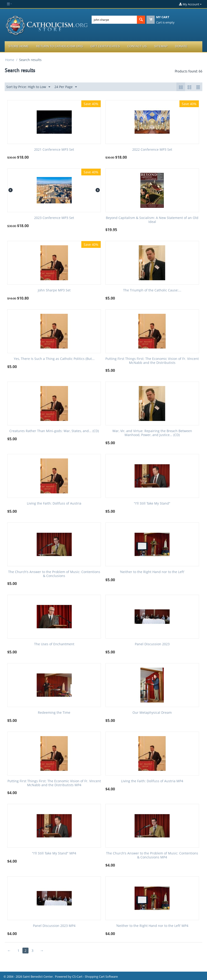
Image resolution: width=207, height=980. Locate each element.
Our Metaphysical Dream (152, 713)
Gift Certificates (105, 46)
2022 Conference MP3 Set (152, 150)
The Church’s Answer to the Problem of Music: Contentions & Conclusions (54, 574)
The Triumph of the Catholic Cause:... (152, 290)
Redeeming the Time (54, 713)
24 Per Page (66, 87)
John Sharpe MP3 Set (54, 290)
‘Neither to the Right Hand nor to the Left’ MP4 (152, 926)
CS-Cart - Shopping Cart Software (95, 977)
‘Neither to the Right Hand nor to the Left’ (152, 572)
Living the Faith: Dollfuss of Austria (54, 504)
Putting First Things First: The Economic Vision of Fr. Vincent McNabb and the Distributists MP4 (54, 783)
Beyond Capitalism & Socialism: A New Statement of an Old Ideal (152, 220)
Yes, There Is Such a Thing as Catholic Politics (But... (54, 359)
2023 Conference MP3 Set (54, 218)
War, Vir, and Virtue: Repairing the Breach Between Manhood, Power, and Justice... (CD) (152, 433)
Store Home (19, 46)
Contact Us (137, 46)
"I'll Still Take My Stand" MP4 (54, 853)
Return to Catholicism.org (60, 46)
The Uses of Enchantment (54, 644)
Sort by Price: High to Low (28, 87)
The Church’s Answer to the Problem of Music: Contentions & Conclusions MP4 (152, 855)
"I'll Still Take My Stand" (152, 504)
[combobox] (114, 20)
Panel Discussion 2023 (152, 644)
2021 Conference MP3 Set (54, 150)
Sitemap (161, 46)
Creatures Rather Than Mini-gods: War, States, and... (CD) (54, 431)
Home (10, 60)
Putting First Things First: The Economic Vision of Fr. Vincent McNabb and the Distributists (152, 361)
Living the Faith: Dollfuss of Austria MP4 (152, 781)
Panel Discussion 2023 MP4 (54, 926)
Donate (181, 46)
